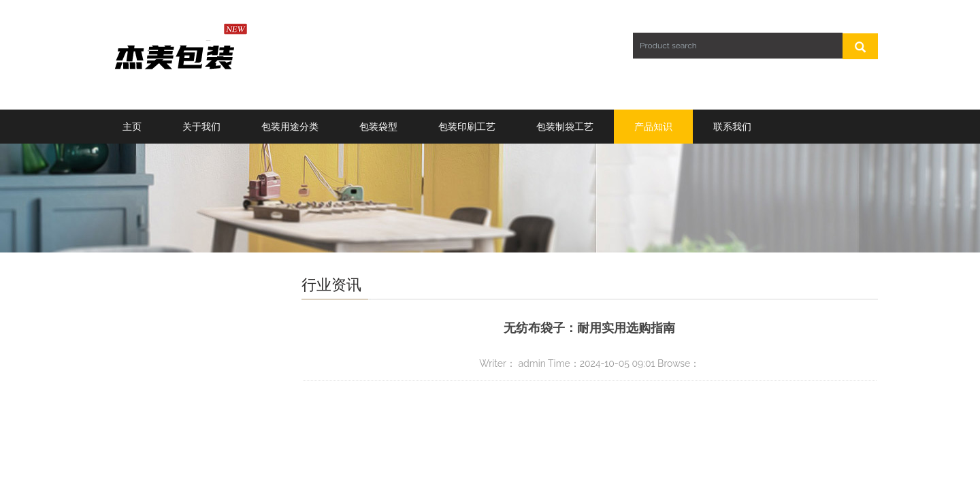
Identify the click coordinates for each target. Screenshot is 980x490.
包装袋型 (378, 127)
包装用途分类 (290, 127)
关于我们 (201, 127)
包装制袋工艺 (565, 127)
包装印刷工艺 (467, 127)
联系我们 (732, 127)
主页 (132, 127)
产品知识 (653, 127)
